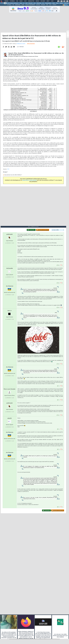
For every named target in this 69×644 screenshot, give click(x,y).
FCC (8, 169)
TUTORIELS (9, 5)
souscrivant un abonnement (29, 180)
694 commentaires (31, 44)
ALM (26, 3)
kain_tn (10, 311)
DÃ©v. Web (39, 3)
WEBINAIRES (18, 5)
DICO (50, 5)
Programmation (48, 3)
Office (57, 3)
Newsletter (31, 1)
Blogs (21, 1)
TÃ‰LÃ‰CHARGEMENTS (30, 5)
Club (52, 1)
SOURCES (38, 5)
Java (34, 3)
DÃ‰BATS (43, 5)
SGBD (54, 3)
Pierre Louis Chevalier (10, 389)
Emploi (37, 1)
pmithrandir (10, 234)
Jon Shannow (10, 286)
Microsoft (30, 3)
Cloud (21, 3)
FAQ (17, 1)
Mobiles (61, 3)
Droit (48, 1)
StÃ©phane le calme (21, 44)
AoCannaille (10, 268)
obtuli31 (10, 418)
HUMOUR (54, 5)
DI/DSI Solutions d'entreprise (13, 3)
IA (24, 3)
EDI (43, 3)
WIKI (47, 5)
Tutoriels (12, 1)
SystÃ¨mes (66, 3)
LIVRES (23, 5)
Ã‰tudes (43, 1)
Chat (25, 1)
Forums (6, 1)
